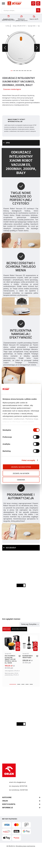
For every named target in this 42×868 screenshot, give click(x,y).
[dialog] (33, 3)
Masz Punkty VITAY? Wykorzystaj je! (16, 120)
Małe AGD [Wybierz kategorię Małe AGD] (7, 629)
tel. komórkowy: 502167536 (18, 790)
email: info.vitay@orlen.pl (17, 782)
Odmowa (21, 480)
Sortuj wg (25, 624)
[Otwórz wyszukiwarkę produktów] (21, 10)
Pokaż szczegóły (28, 460)
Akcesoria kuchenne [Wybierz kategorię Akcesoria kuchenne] (19, 629)
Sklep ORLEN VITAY (19, 26)
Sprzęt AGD (32, 26)
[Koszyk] (38, 3)
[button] (3, 3)
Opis (8, 143)
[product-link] (12, 658)
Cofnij (7, 26)
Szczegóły (11, 548)
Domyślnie (33, 624)
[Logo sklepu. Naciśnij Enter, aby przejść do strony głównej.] (14, 3)
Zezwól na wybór (21, 473)
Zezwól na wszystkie (21, 467)
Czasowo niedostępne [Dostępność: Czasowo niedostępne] (12, 89)
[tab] (21, 143)
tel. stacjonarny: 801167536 (18, 786)
